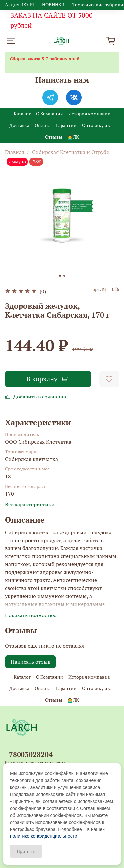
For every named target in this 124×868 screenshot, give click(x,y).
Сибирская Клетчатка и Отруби (71, 152)
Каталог (22, 114)
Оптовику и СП (98, 125)
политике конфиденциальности (44, 836)
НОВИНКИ (53, 4)
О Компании (50, 114)
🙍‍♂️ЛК (73, 137)
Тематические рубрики (98, 4)
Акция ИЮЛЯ (20, 4)
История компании (90, 114)
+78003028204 (29, 754)
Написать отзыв (30, 662)
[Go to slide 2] (64, 276)
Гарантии (66, 125)
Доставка (19, 125)
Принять (26, 851)
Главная (15, 152)
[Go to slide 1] (60, 276)
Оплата (43, 125)
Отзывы (53, 137)
